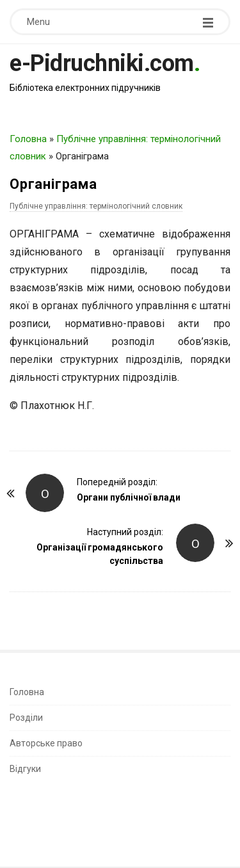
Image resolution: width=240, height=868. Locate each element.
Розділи (26, 718)
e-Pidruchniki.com (102, 63)
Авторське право (46, 743)
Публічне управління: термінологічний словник (96, 206)
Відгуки (25, 769)
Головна (28, 139)
